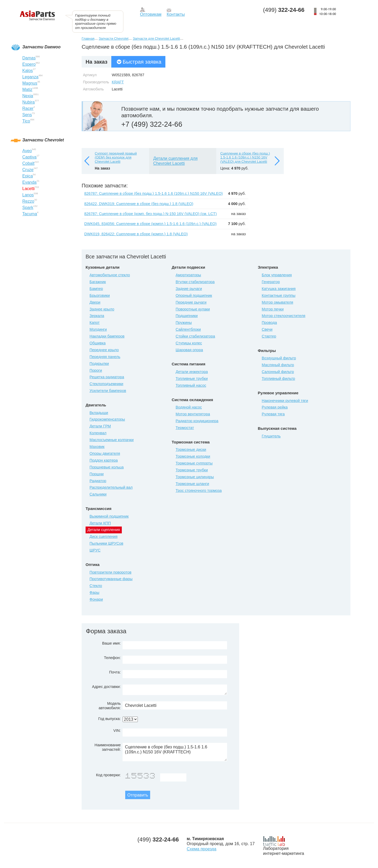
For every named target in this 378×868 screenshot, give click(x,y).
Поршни (97, 474)
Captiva (29, 157)
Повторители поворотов (111, 572)
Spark (28, 208)
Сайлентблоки (188, 329)
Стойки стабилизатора (195, 336)
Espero (29, 64)
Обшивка (98, 343)
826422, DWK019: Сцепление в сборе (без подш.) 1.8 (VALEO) (139, 204)
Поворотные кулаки (193, 309)
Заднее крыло (102, 309)
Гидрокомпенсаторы (107, 419)
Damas (29, 58)
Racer (28, 108)
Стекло (96, 586)
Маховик (97, 447)
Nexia (28, 96)
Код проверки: (108, 775)
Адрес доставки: (106, 687)
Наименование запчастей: (108, 747)
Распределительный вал (111, 487)
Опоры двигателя (105, 453)
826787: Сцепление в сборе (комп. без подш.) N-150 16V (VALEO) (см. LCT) (150, 214)
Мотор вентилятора (193, 414)
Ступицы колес (189, 343)
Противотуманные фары (111, 579)
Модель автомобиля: (110, 706)
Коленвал (98, 433)
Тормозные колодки (193, 456)
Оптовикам (151, 14)
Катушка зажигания (279, 289)
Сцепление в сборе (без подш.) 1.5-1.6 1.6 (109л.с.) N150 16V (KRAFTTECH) (175, 752)
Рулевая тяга (273, 414)
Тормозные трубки (192, 470)
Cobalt (28, 163)
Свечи (267, 329)
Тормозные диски (191, 450)
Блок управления (277, 275)
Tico (26, 121)
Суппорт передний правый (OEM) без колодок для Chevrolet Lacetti (116, 157)
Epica (28, 176)
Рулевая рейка (275, 407)
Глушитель (271, 436)
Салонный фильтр (278, 372)
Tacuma (30, 214)
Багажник (98, 282)
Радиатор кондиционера (197, 421)
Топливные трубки (192, 379)
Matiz (27, 90)
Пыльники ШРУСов (106, 543)
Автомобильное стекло (110, 275)
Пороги (96, 370)
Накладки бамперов (107, 336)
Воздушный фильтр (279, 358)
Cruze (28, 170)
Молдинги (98, 329)
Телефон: (112, 658)
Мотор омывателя (277, 302)
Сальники (98, 494)
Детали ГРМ (100, 426)
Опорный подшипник (194, 295)
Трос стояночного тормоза (199, 491)
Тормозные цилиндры (195, 477)
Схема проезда (201, 849)
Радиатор (98, 481)
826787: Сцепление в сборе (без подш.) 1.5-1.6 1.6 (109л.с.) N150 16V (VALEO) (154, 193)
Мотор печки (273, 309)
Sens (27, 115)
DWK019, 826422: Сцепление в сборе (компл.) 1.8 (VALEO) (136, 234)
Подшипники (187, 316)
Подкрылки (99, 364)
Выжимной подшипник (109, 516)
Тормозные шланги (192, 484)
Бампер (96, 289)
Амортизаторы (188, 275)
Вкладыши (99, 413)
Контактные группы (279, 295)
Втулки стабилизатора (195, 282)
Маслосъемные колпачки (112, 440)
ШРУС (95, 550)
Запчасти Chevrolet (114, 39)
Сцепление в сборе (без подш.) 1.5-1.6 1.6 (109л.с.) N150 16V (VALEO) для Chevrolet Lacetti (245, 157)
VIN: (117, 731)
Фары (94, 593)
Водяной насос (189, 407)
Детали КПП (100, 523)
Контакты (176, 14)
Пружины (184, 323)
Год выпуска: (109, 719)
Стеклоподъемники (106, 384)
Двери (95, 302)
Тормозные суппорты (194, 463)
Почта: (115, 672)
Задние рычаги (189, 289)
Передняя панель (105, 357)
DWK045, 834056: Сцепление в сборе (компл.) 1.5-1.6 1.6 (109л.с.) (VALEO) (150, 224)
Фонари (96, 599)
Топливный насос (191, 385)
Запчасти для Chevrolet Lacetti (156, 39)
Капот (94, 323)
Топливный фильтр (278, 379)
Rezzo (28, 201)
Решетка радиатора (107, 377)
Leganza (30, 77)
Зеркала (97, 316)
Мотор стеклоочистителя (283, 316)
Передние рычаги (191, 302)
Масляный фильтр (278, 365)
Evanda (29, 182)
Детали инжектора (192, 372)
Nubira (28, 102)
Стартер (269, 336)
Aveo (27, 151)
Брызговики (100, 295)
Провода (269, 323)
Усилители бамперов (108, 391)
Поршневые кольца (107, 467)
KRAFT (118, 82)
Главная (88, 39)
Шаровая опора (189, 350)
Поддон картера (104, 460)
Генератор (271, 282)
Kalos (28, 71)
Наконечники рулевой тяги (285, 401)
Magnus (30, 83)
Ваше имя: (111, 643)
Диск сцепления (104, 537)
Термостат (185, 428)
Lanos (28, 195)
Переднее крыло (104, 350)
